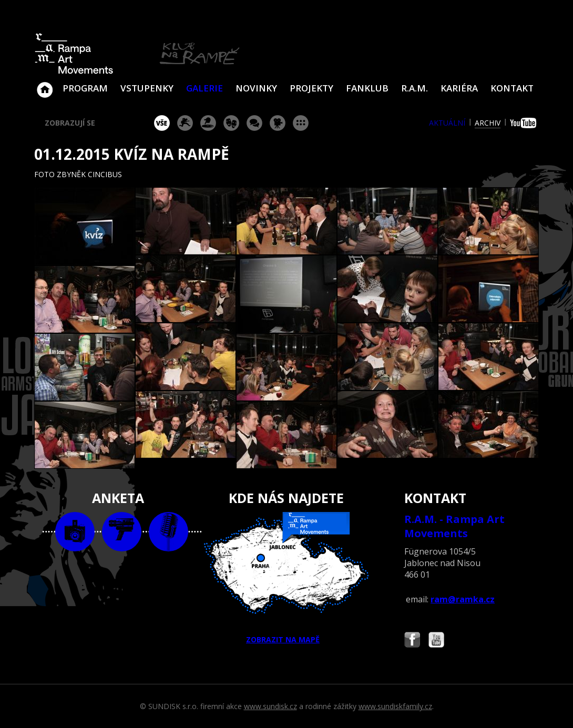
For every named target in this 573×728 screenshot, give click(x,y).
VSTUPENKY (147, 88)
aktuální (447, 123)
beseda (254, 123)
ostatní (301, 123)
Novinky (256, 88)
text (168, 532)
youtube (524, 123)
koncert (185, 123)
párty (208, 123)
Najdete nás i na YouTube (436, 641)
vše (162, 123)
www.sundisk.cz (270, 706)
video (122, 532)
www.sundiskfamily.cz (395, 706)
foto (75, 532)
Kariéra (459, 88)
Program (85, 88)
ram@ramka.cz (463, 599)
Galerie (204, 88)
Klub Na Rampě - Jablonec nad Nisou (45, 85)
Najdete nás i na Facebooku (412, 641)
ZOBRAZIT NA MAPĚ (286, 578)
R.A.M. (415, 88)
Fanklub (367, 88)
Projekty (311, 88)
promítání (278, 123)
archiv (488, 123)
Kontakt (512, 88)
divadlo (231, 123)
